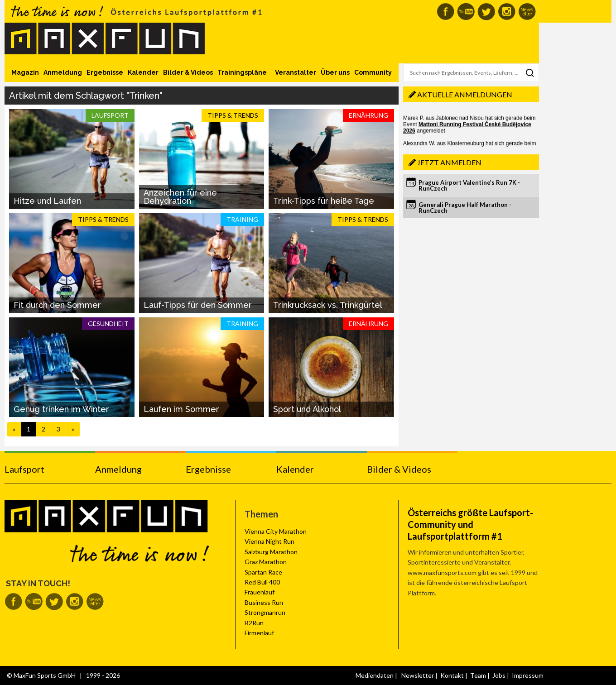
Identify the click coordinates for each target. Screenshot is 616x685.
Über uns (335, 72)
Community (373, 72)
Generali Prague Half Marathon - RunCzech (465, 208)
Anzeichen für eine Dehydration (180, 197)
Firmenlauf (259, 633)
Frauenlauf (260, 592)
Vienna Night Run (269, 541)
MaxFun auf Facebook (445, 12)
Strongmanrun (265, 612)
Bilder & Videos (188, 72)
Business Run (264, 602)
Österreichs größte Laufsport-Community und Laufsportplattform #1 (470, 524)
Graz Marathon (266, 562)
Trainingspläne (242, 72)
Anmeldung (63, 72)
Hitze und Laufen (47, 201)
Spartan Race (263, 572)
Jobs (499, 675)
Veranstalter (296, 72)
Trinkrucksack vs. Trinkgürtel (328, 305)
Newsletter (418, 675)
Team (478, 675)
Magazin (25, 72)
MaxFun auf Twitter (486, 12)
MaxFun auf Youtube (466, 12)
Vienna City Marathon (276, 531)
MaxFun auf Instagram (507, 12)
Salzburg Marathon (271, 552)
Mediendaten (375, 675)
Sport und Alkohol (307, 409)
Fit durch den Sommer (57, 305)
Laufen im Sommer (181, 409)
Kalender (143, 72)
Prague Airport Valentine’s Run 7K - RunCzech (469, 185)
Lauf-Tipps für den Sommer (198, 305)
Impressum (528, 675)
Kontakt (452, 675)
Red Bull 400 (262, 582)
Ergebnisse (105, 72)
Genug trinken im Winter (61, 409)
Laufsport (24, 469)
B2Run (254, 623)
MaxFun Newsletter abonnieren (527, 12)
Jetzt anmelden (449, 162)
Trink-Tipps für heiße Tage (324, 201)
